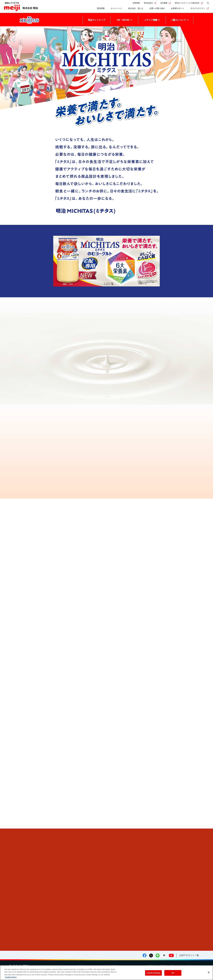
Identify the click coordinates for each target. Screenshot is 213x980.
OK (173, 973)
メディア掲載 (151, 20)
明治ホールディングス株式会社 (189, 3)
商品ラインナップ (97, 20)
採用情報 (136, 3)
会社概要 (166, 3)
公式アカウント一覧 (189, 955)
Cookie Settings (154, 973)
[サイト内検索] (207, 3)
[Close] (209, 972)
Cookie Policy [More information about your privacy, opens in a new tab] (11, 977)
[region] (106, 973)
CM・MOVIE (123, 20)
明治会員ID (150, 3)
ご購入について (178, 20)
